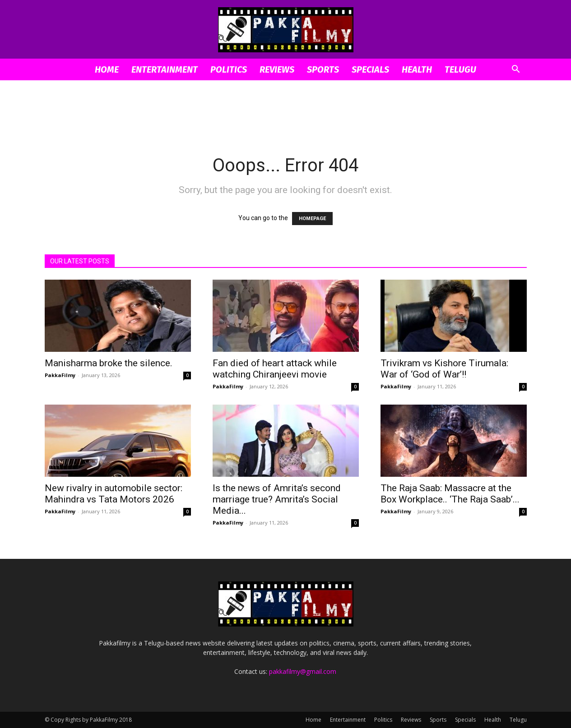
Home (107, 69)
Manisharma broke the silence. (109, 363)
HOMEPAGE (312, 219)
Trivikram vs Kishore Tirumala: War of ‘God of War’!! (444, 369)
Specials (370, 69)
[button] (516, 70)
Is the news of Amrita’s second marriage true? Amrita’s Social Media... (277, 499)
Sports (323, 69)
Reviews (277, 69)
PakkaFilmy (60, 375)
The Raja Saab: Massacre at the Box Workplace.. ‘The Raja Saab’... (450, 494)
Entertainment (165, 69)
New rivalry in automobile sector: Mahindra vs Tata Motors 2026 (114, 494)
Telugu (460, 69)
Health (417, 69)
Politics (229, 69)
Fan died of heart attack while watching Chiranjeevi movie (275, 369)
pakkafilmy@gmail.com (303, 671)
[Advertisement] (286, 111)
